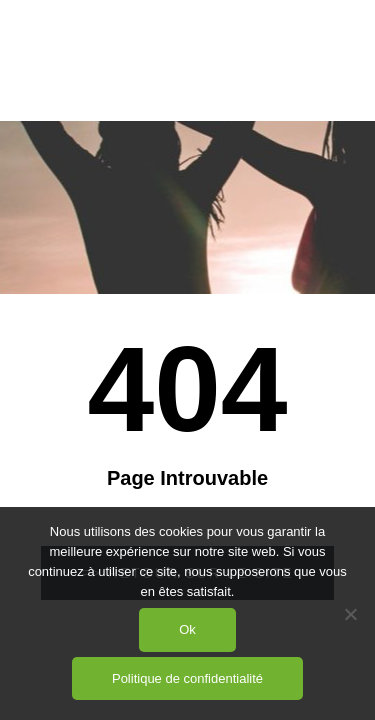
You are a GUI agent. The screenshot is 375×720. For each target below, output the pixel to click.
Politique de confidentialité (187, 678)
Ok (187, 629)
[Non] (350, 614)
